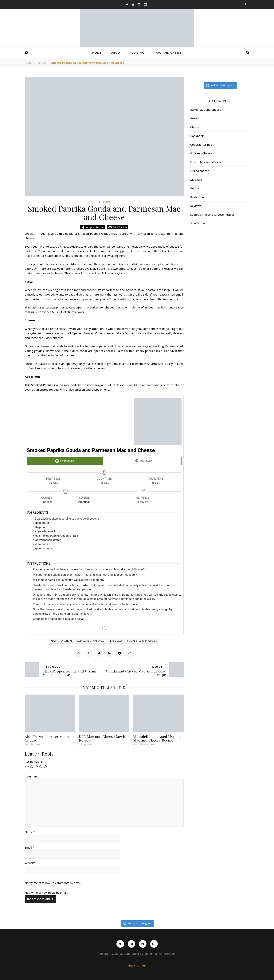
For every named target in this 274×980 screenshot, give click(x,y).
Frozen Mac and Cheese (206, 162)
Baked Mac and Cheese (206, 110)
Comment (31, 776)
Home (97, 52)
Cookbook (197, 136)
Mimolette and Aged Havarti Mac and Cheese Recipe (157, 738)
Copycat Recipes (201, 145)
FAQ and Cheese (169, 52)
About (116, 52)
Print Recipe (118, 227)
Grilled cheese (200, 171)
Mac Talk (196, 180)
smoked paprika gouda (142, 641)
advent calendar (62, 641)
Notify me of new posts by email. (46, 892)
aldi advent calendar (91, 641)
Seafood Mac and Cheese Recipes (212, 215)
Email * (29, 847)
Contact (139, 52)
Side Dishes (198, 223)
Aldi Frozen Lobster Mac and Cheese (49, 738)
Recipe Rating (34, 761)
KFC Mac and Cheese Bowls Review (102, 738)
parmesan (116, 641)
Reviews (196, 206)
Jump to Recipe (93, 227)
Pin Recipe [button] (144, 461)
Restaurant (198, 197)
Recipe (42, 63)
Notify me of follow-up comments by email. (53, 883)
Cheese (195, 127)
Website (30, 863)
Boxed (194, 118)
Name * (30, 832)
